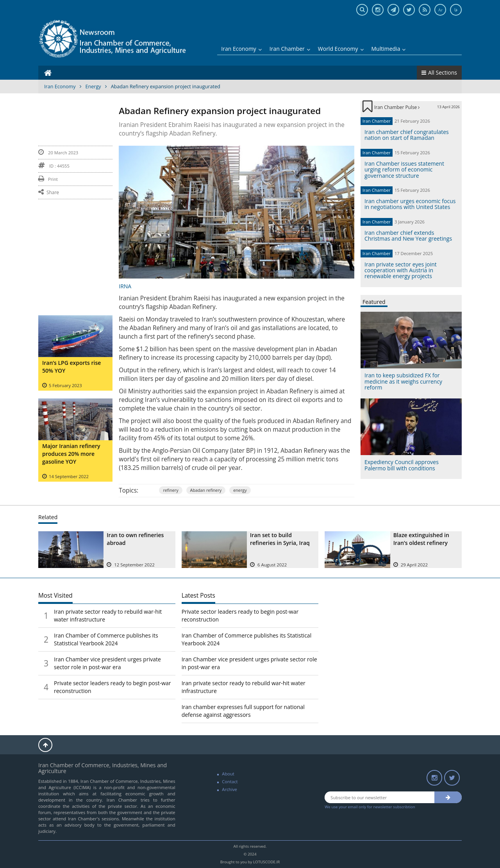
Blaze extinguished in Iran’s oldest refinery (421, 539)
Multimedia (389, 49)
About (228, 774)
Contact (230, 781)
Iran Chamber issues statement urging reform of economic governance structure (404, 170)
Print (48, 179)
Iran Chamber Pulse (397, 107)
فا (456, 10)
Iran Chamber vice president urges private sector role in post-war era (107, 663)
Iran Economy (241, 49)
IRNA (125, 286)
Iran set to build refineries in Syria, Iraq (280, 539)
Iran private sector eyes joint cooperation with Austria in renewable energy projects (401, 270)
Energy (93, 87)
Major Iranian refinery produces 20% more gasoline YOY (71, 454)
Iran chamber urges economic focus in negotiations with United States (410, 204)
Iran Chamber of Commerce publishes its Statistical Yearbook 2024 (106, 639)
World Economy (341, 49)
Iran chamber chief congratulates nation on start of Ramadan (407, 135)
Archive (229, 789)
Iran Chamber (290, 49)
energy (240, 490)
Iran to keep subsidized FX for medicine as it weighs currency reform (403, 381)
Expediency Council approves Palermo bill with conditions (402, 465)
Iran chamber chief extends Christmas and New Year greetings (408, 236)
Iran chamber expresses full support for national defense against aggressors (243, 711)
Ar (440, 10)
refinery (171, 490)
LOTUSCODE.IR (266, 862)
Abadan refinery (206, 490)
